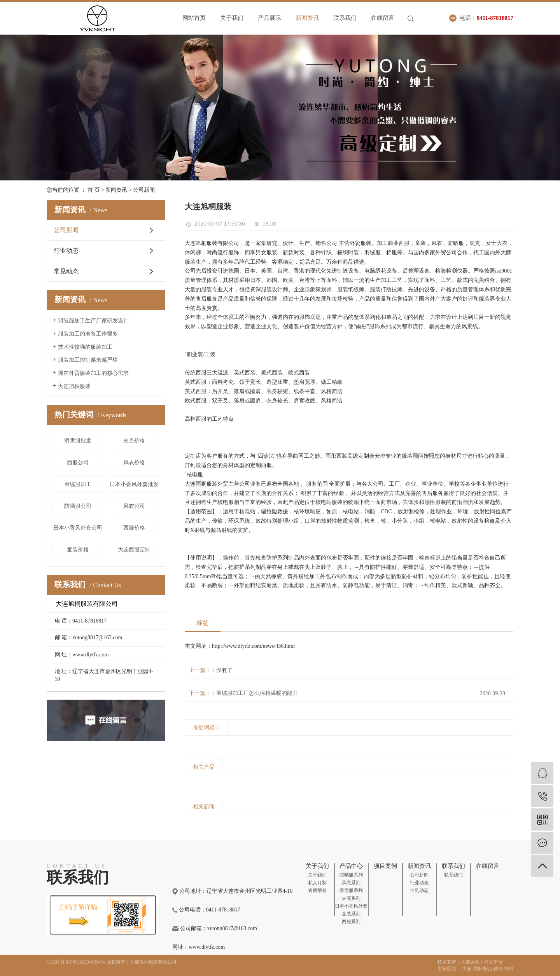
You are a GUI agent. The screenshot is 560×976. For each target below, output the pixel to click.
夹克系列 (351, 898)
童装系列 (351, 914)
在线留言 (383, 18)
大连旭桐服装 (74, 386)
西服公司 (78, 463)
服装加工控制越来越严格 (88, 360)
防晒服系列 (351, 875)
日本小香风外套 (351, 906)
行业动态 (66, 251)
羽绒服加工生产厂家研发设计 (93, 321)
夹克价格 (134, 441)
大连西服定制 (134, 550)
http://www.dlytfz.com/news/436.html (253, 646)
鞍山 (488, 969)
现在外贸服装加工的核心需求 (93, 373)
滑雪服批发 (78, 441)
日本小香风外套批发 (134, 484)
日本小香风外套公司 (78, 528)
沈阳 (477, 969)
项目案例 (385, 866)
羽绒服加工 (78, 484)
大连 (467, 969)
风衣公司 (134, 506)
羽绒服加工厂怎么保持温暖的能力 (257, 693)
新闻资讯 (307, 18)
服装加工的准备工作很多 (88, 334)
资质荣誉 (317, 890)
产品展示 (269, 18)
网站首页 (194, 18)
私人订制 (317, 883)
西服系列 (351, 922)
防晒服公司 (78, 506)
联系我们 (345, 18)
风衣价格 (134, 463)
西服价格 (134, 528)
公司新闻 (144, 190)
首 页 (94, 190)
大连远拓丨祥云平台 (482, 962)
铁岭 (498, 969)
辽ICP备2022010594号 (83, 962)
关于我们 (232, 18)
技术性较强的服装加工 (85, 347)
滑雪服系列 (351, 890)
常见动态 (66, 271)
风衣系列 (351, 883)
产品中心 (351, 866)
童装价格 (78, 550)
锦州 (509, 969)
